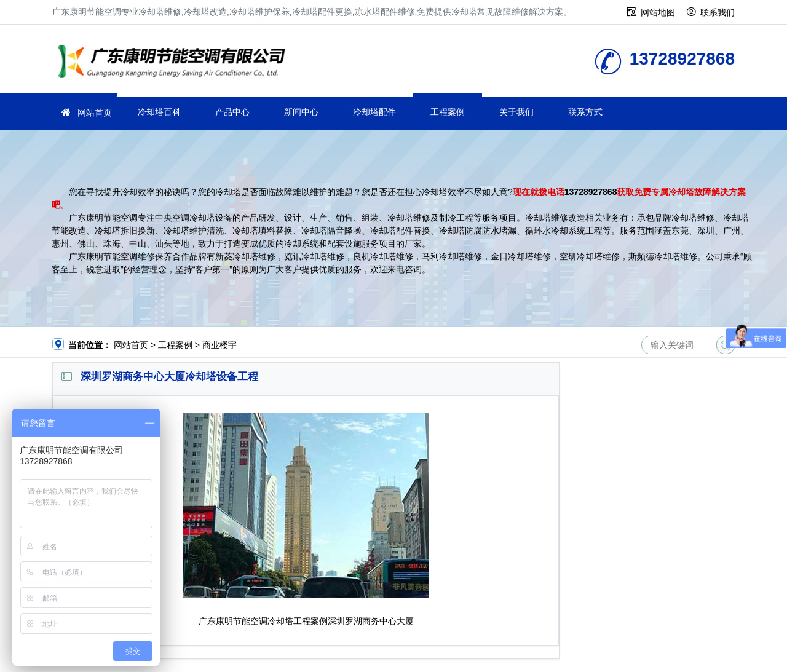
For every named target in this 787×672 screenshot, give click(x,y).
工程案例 (448, 112)
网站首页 (95, 113)
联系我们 (718, 12)
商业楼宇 (219, 345)
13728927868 (591, 192)
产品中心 (232, 112)
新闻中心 (301, 112)
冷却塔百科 (159, 112)
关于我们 (516, 112)
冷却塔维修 (175, 63)
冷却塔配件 (374, 112)
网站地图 (658, 12)
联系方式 (585, 112)
